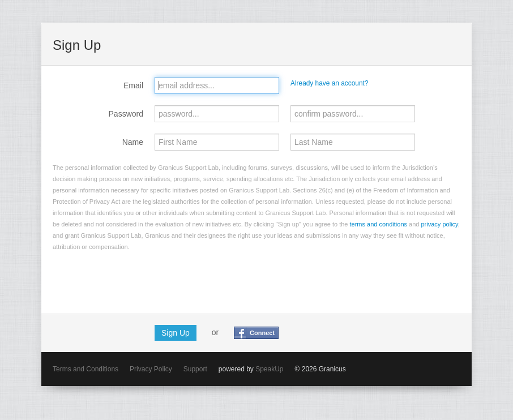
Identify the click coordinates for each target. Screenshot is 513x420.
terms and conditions (379, 224)
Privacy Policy (151, 369)
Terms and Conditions (85, 369)
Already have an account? (330, 83)
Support (195, 369)
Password (126, 114)
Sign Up (176, 333)
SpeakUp (269, 369)
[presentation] (139, 280)
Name (133, 142)
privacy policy (440, 224)
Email (133, 85)
